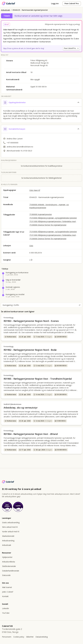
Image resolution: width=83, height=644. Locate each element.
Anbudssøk (5, 10)
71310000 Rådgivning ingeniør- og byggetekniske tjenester (53, 218)
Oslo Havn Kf (35, 190)
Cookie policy (19, 637)
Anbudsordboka (9, 562)
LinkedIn (6, 608)
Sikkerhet (30, 637)
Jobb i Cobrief (8, 592)
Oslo (31, 246)
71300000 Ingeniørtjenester (41, 214)
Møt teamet (7, 587)
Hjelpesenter (7, 557)
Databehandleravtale (11, 571)
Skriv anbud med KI (10, 527)
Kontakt (5, 596)
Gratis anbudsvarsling (11, 522)
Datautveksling (42, 637)
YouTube (6, 613)
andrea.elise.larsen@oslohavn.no (20, 147)
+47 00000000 (12, 143)
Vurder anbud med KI (11, 532)
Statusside (6, 575)
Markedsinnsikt (8, 536)
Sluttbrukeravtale (9, 566)
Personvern (7, 637)
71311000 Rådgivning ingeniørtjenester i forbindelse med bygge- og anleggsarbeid (52, 221)
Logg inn (55, 3)
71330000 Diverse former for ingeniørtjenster (48, 225)
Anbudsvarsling (8, 541)
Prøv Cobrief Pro (72, 3)
